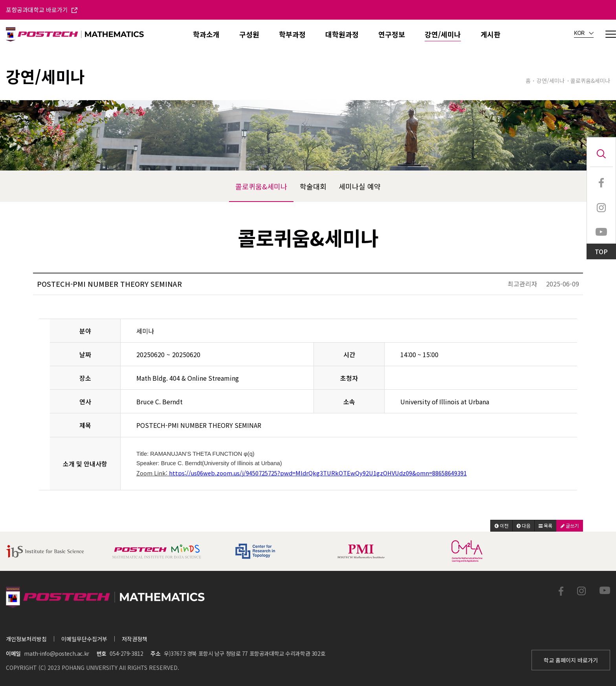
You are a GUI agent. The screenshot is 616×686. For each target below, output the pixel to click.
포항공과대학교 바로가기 (42, 10)
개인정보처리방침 (26, 639)
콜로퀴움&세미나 (261, 186)
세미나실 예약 (360, 186)
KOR (584, 33)
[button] (501, 526)
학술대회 (313, 186)
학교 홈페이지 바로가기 (571, 660)
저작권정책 (135, 639)
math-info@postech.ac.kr (56, 653)
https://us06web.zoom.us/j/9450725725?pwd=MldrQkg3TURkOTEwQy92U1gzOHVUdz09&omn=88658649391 (318, 473)
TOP (601, 251)
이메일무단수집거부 (84, 639)
